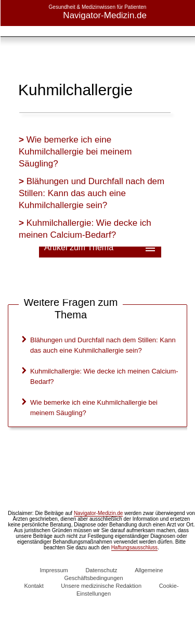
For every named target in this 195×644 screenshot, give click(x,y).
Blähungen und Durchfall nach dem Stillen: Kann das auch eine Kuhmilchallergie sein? (92, 193)
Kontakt (34, 586)
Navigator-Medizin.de (99, 513)
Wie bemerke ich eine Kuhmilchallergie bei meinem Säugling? (75, 152)
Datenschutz (101, 570)
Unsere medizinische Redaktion (101, 586)
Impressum (54, 570)
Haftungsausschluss (135, 548)
